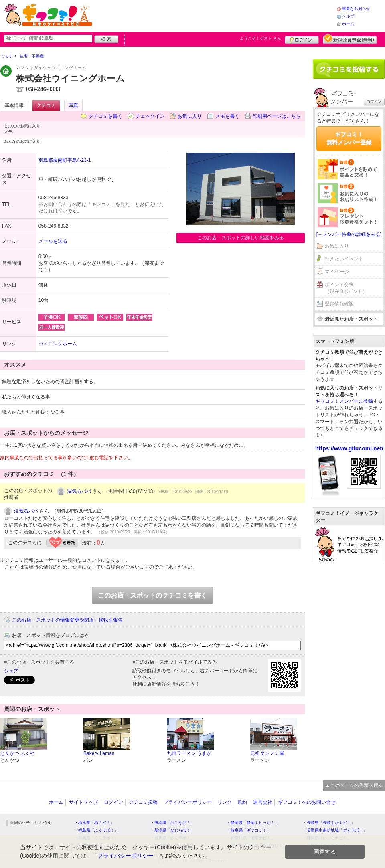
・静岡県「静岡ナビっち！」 (253, 823)
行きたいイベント (344, 259)
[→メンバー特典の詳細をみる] (349, 234)
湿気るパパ (79, 491)
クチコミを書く (105, 116)
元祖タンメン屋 (267, 753)
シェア (11, 671)
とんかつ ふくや (17, 753)
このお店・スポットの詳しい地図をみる (241, 238)
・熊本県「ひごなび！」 (172, 823)
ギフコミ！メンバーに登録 (344, 401)
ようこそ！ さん (260, 38)
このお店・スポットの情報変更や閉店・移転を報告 (67, 620)
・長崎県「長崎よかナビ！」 (329, 823)
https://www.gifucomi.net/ (349, 448)
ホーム (348, 24)
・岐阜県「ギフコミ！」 (249, 830)
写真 (73, 105)
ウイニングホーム (58, 344)
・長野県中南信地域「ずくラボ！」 (335, 830)
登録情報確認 (339, 304)
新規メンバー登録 (350, 39)
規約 (242, 802)
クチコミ (46, 105)
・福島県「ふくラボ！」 (96, 830)
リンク (225, 802)
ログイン (302, 39)
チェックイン (150, 116)
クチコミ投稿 (143, 802)
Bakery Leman (99, 753)
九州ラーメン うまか (189, 753)
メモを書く (227, 116)
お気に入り (190, 116)
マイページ (337, 272)
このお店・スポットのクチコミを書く (152, 595)
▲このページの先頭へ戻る (354, 785)
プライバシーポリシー (188, 802)
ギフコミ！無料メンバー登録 (349, 138)
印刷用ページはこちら (277, 116)
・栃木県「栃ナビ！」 (94, 823)
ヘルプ (348, 16)
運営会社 (263, 802)
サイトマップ (83, 802)
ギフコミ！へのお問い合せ (307, 802)
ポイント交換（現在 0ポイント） (346, 288)
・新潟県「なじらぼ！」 (172, 830)
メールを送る (53, 241)
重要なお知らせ (356, 9)
